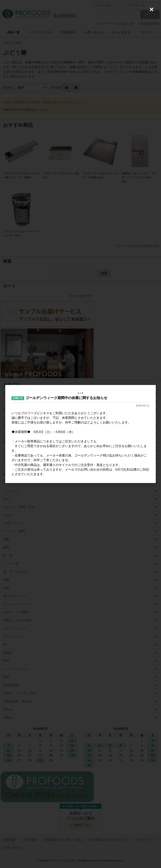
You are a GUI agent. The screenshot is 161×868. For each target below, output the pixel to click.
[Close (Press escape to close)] (152, 9)
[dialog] (80, 434)
